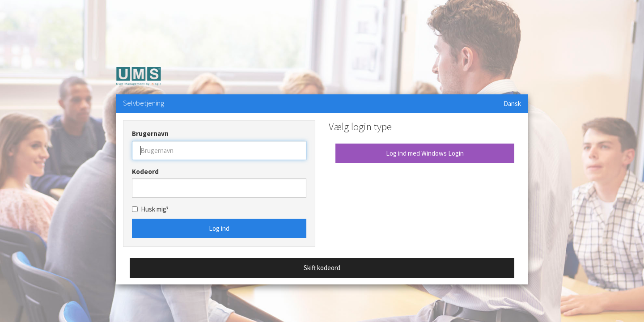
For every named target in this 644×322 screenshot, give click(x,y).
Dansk (512, 104)
